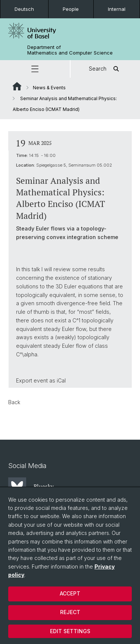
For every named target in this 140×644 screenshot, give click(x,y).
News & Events (49, 88)
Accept (70, 593)
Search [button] (105, 69)
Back (14, 402)
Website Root (17, 86)
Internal (117, 9)
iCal (61, 380)
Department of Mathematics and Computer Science (70, 50)
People (71, 9)
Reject (70, 612)
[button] (35, 69)
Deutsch (24, 9)
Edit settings (70, 631)
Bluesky (31, 486)
